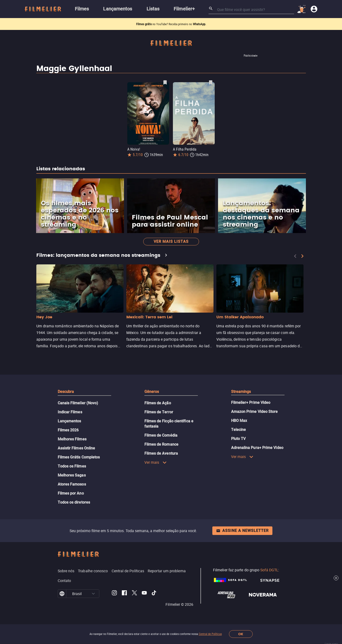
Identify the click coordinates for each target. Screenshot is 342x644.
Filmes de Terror (159, 412)
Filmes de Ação (158, 403)
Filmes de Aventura (161, 453)
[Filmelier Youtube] (144, 594)
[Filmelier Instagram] (114, 594)
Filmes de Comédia (161, 435)
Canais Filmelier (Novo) (78, 403)
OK (241, 634)
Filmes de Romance (161, 444)
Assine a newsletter (242, 531)
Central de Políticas (210, 634)
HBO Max (239, 421)
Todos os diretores (74, 502)
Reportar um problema (167, 571)
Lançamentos (69, 421)
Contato (64, 581)
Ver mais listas (171, 241)
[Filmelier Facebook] (124, 594)
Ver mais (156, 462)
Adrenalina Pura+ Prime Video (257, 448)
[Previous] (295, 256)
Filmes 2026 (68, 430)
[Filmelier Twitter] (134, 594)
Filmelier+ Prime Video (251, 403)
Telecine (239, 430)
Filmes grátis (144, 24)
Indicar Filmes (70, 412)
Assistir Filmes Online (76, 448)
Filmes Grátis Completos (79, 457)
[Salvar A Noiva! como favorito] (165, 82)
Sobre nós (66, 571)
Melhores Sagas (72, 475)
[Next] (302, 256)
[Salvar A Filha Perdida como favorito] (211, 82)
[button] (93, 594)
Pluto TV (238, 439)
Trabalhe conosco (93, 571)
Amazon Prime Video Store (254, 412)
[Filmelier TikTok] (154, 594)
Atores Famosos (72, 484)
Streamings (241, 392)
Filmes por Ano (71, 493)
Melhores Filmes (72, 439)
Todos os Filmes (72, 466)
